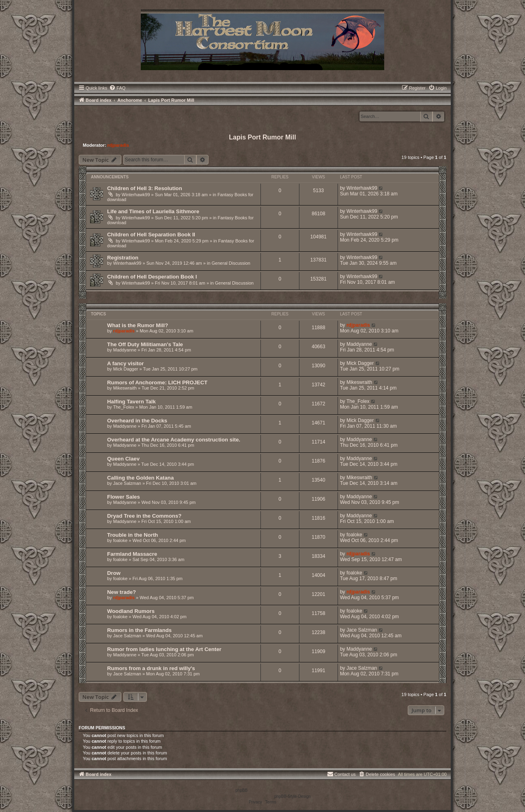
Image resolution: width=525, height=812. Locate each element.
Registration (123, 258)
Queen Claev (123, 459)
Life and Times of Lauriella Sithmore (153, 211)
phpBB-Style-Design (293, 796)
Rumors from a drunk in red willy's (151, 668)
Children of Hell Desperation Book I (152, 277)
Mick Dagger (126, 369)
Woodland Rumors (131, 611)
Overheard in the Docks (137, 421)
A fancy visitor (125, 363)
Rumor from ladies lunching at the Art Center (164, 649)
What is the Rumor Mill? (138, 325)
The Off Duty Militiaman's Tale (145, 344)
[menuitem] (117, 88)
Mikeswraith (125, 388)
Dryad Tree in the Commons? (144, 516)
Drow (114, 573)
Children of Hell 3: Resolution (145, 188)
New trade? (122, 592)
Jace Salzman (127, 483)
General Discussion (231, 263)
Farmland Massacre (132, 554)
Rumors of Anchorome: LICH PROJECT (157, 382)
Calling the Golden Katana (140, 478)
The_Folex (124, 407)
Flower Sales (124, 497)
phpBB (241, 790)
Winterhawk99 (136, 195)
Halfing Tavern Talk (131, 402)
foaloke (120, 540)
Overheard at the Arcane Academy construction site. (174, 440)
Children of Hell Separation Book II (151, 235)
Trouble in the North (132, 535)
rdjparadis (118, 145)
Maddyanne (125, 350)
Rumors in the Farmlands (139, 630)
